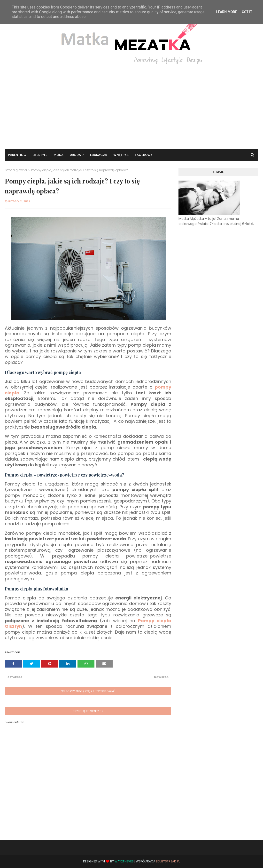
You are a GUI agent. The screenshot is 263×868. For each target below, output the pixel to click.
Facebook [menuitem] (144, 155)
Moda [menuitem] (58, 155)
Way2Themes (124, 861)
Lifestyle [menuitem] (40, 155)
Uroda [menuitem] (75, 155)
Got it (247, 12)
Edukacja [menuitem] (99, 155)
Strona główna (16, 170)
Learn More (226, 12)
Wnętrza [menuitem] (121, 155)
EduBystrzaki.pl (168, 861)
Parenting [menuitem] (17, 155)
